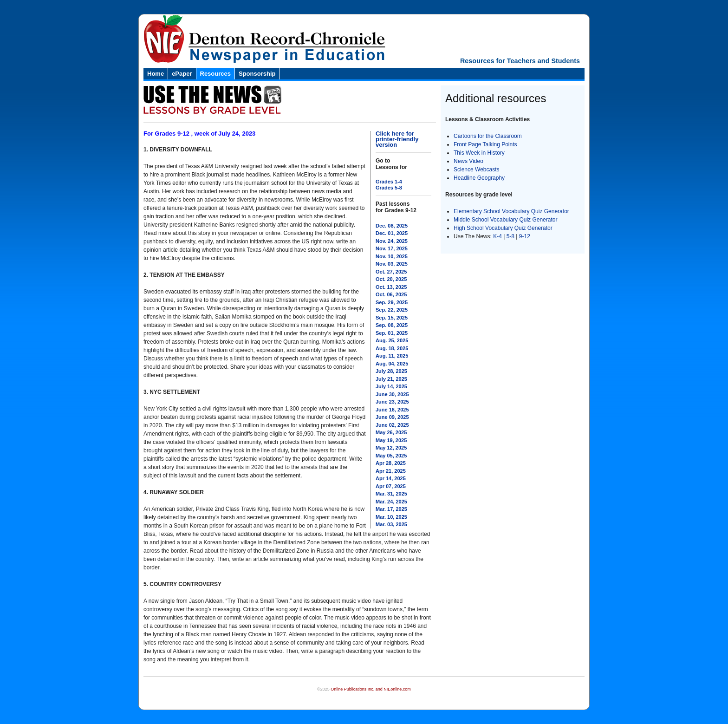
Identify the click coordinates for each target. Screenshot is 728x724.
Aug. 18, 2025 (392, 348)
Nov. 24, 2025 (392, 241)
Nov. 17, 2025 (392, 248)
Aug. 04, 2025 (392, 364)
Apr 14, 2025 (391, 478)
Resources (215, 74)
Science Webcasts (477, 170)
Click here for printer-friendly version (397, 139)
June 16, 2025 (392, 410)
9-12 (525, 236)
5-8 (511, 236)
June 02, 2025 (392, 425)
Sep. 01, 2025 (392, 333)
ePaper (182, 74)
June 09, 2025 (392, 417)
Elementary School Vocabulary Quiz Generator (511, 211)
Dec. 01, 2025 (392, 233)
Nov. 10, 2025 (392, 256)
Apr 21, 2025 (391, 471)
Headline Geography (479, 178)
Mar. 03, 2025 (391, 524)
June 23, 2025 (392, 402)
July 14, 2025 (391, 386)
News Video (468, 161)
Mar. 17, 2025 (391, 509)
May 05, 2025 (391, 456)
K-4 (497, 236)
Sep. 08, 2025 (392, 325)
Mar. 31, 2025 (391, 494)
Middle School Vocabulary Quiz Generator (505, 220)
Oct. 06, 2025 (391, 294)
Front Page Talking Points (485, 144)
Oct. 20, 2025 (391, 279)
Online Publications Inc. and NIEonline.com (371, 689)
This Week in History (479, 153)
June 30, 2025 (392, 394)
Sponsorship (257, 74)
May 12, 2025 (391, 448)
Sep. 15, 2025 (392, 318)
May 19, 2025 (391, 440)
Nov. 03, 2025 (392, 264)
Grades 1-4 (389, 182)
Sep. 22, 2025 (392, 310)
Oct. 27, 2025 (391, 272)
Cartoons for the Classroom (488, 136)
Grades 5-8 (389, 188)
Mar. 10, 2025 (391, 517)
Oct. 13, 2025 (391, 287)
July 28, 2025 (391, 371)
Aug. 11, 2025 (392, 356)
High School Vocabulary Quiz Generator (503, 228)
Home (156, 74)
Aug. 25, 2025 (392, 340)
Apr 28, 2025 (391, 463)
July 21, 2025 (391, 379)
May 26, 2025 (391, 432)
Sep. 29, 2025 (392, 302)
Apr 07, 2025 (391, 486)
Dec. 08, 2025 (392, 226)
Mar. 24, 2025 (391, 502)
